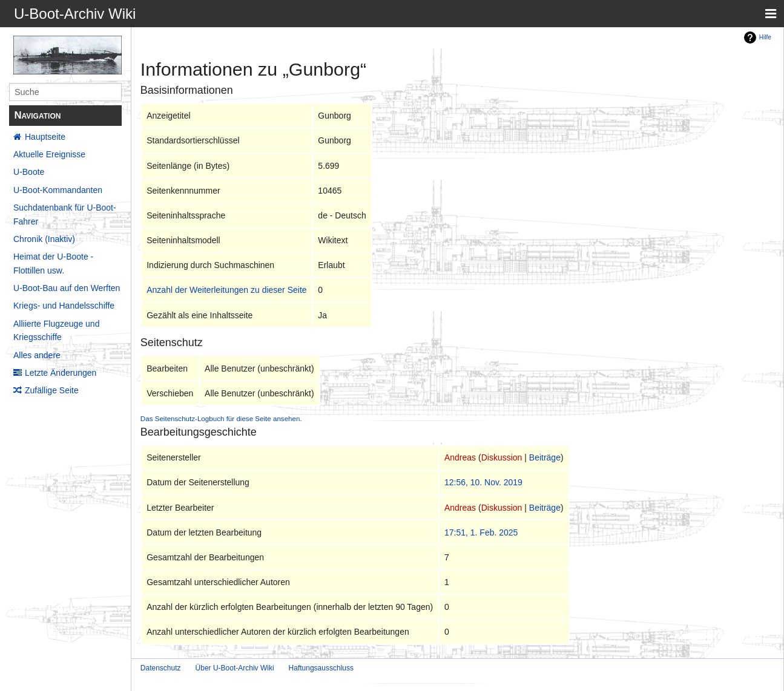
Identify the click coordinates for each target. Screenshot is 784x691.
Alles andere (37, 355)
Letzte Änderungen (61, 373)
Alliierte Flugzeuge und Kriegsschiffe (56, 330)
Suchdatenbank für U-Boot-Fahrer (65, 214)
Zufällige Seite (52, 390)
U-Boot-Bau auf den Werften (67, 288)
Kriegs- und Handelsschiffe (64, 306)
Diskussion (502, 457)
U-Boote (29, 172)
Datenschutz (161, 668)
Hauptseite (45, 137)
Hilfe (765, 37)
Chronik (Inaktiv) (44, 239)
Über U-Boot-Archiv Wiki (235, 668)
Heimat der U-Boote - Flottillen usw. (53, 263)
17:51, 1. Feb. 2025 (481, 532)
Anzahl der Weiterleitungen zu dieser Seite (226, 290)
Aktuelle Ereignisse (49, 154)
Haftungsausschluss (321, 668)
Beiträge (545, 457)
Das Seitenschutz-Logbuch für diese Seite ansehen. (221, 418)
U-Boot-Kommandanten (58, 190)
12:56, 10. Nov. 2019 (483, 482)
